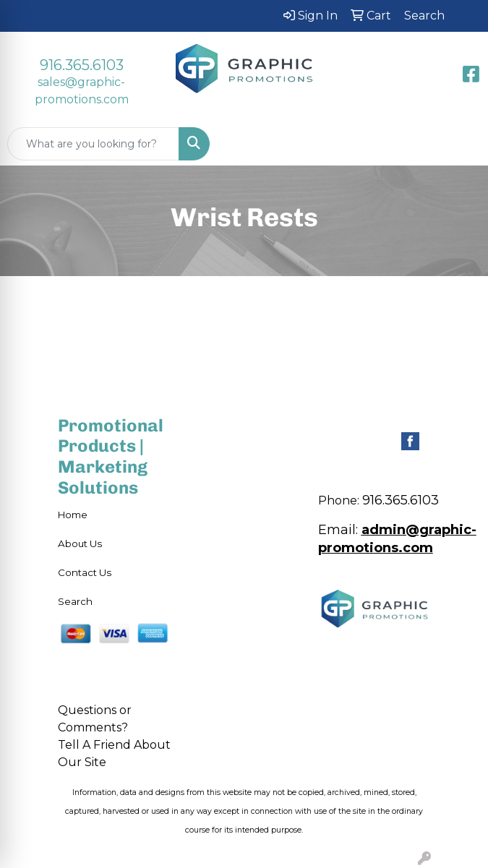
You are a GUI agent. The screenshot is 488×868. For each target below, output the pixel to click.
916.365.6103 (82, 65)
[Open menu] (459, 144)
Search (75, 601)
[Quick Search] (93, 144)
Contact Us (85, 572)
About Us (80, 543)
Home (73, 515)
